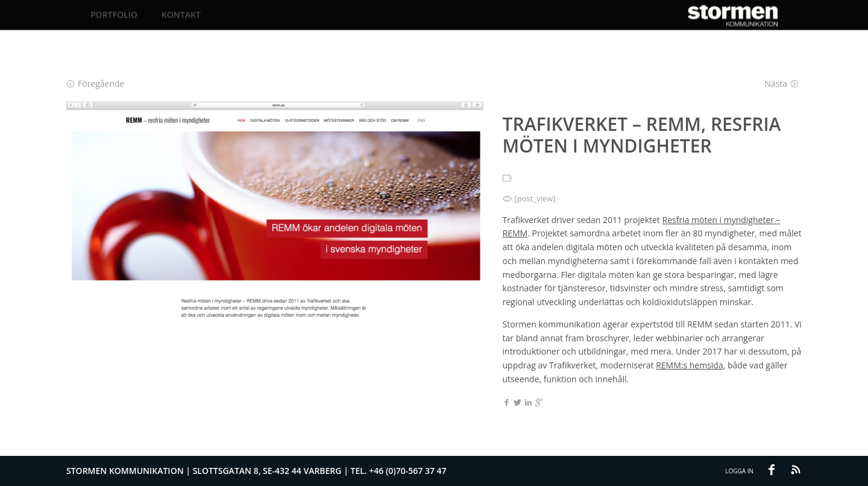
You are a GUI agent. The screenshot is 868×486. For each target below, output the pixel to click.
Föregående (96, 84)
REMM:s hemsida (690, 365)
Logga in (739, 471)
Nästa (782, 84)
